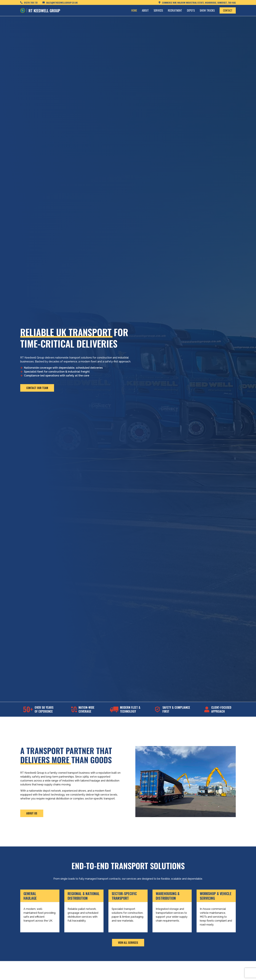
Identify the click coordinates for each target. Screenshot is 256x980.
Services (158, 10)
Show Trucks (207, 10)
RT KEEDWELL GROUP (44, 10)
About (145, 10)
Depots (191, 10)
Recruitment (175, 10)
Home (134, 10)
